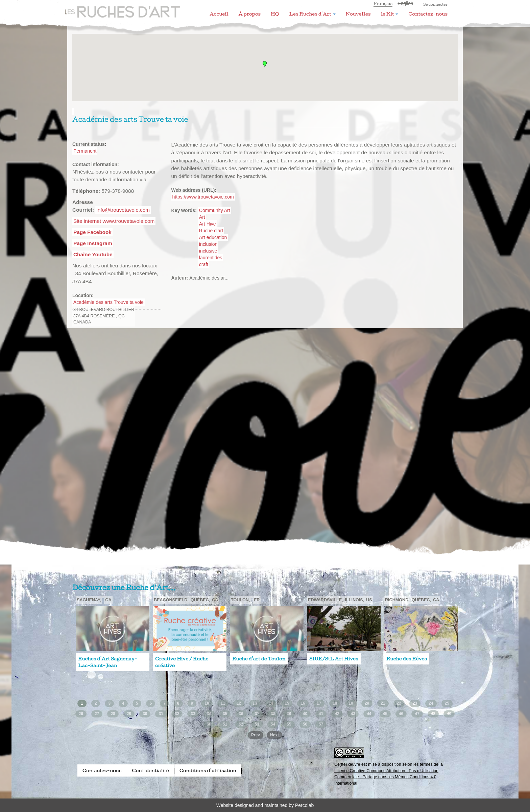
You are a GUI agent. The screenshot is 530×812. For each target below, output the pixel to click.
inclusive (208, 251)
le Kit (390, 14)
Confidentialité (151, 770)
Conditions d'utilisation (208, 770)
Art (202, 217)
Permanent (85, 151)
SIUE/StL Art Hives (334, 659)
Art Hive (208, 224)
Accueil (219, 14)
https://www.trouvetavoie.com (203, 197)
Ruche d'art (211, 231)
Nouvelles (358, 14)
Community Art (215, 210)
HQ (275, 14)
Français (383, 4)
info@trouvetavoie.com (123, 210)
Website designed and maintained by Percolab (265, 805)
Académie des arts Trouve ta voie (109, 302)
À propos (250, 14)
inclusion (208, 244)
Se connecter (435, 4)
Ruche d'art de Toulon (259, 659)
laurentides (211, 258)
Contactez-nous (428, 14)
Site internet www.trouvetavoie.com (114, 221)
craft (204, 264)
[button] (265, 64)
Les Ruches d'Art (118, 8)
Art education (213, 237)
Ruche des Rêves (407, 659)
